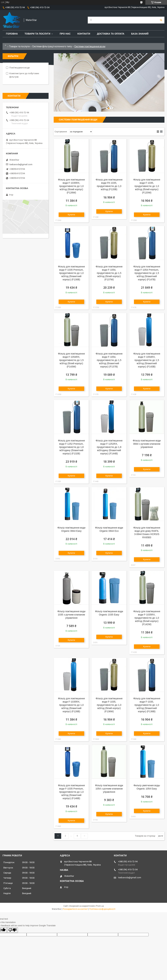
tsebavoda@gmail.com (21, 164)
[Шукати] (161, 20)
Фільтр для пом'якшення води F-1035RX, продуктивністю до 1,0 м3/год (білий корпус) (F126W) (71, 186)
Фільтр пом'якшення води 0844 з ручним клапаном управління (147, 444)
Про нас (65, 34)
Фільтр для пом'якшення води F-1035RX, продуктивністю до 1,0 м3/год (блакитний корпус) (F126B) (71, 705)
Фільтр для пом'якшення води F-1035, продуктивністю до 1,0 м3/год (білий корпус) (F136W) (109, 705)
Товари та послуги (37, 34)
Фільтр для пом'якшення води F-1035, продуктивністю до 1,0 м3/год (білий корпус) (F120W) (147, 186)
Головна (12, 34)
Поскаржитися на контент (75, 909)
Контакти (84, 34)
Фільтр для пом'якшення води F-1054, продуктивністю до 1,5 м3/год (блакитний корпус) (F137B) (109, 360)
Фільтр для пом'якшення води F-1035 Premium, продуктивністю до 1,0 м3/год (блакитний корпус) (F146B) (71, 792)
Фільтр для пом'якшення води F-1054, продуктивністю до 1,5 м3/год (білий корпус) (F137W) (109, 273)
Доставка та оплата (111, 34)
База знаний (140, 34)
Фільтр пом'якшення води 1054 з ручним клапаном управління (109, 789)
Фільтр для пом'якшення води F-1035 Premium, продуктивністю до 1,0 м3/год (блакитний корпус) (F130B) (71, 273)
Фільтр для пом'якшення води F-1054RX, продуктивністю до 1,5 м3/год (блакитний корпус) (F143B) (147, 360)
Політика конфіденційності (102, 909)
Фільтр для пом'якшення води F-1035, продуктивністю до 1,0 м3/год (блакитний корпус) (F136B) (147, 705)
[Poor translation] (12, 930)
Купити (71, 215)
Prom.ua (100, 906)
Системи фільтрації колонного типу (52, 46)
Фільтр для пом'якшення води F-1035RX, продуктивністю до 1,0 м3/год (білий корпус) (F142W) (147, 618)
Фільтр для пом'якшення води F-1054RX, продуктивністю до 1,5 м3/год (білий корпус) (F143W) (71, 360)
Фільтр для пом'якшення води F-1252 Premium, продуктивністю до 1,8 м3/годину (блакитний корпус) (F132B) (71, 447)
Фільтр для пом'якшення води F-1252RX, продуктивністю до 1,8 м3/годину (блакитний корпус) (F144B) (109, 447)
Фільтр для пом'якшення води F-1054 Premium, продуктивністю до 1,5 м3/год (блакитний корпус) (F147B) (147, 273)
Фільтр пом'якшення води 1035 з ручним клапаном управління (71, 615)
